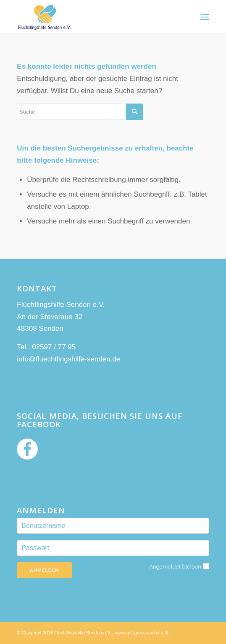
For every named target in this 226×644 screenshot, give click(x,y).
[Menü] (204, 17)
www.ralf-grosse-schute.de (142, 633)
